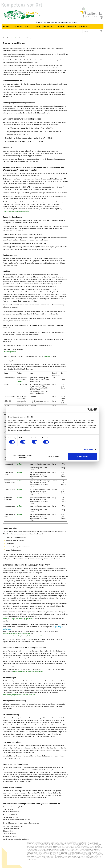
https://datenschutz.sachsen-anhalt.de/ (16, 209)
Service (60, 24)
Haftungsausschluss (63, 19)
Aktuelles (6, 24)
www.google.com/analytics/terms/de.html (17, 631)
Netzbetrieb (71, 24)
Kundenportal (18, 24)
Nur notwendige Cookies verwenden (23, 456)
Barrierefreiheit (73, 19)
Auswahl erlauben (52, 456)
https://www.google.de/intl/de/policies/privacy (28, 669)
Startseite (38, 19)
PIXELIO (70, 841)
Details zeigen (88, 449)
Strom (27, 24)
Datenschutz (53, 19)
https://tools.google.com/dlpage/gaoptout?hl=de (19, 692)
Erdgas (36, 24)
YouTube (20, 462)
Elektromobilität (48, 24)
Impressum (45, 19)
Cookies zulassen (83, 456)
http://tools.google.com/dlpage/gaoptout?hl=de (19, 616)
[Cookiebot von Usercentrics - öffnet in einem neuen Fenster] (88, 410)
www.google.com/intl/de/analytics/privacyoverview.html (25, 634)
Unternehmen (83, 24)
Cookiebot (46, 354)
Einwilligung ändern (10, 349)
